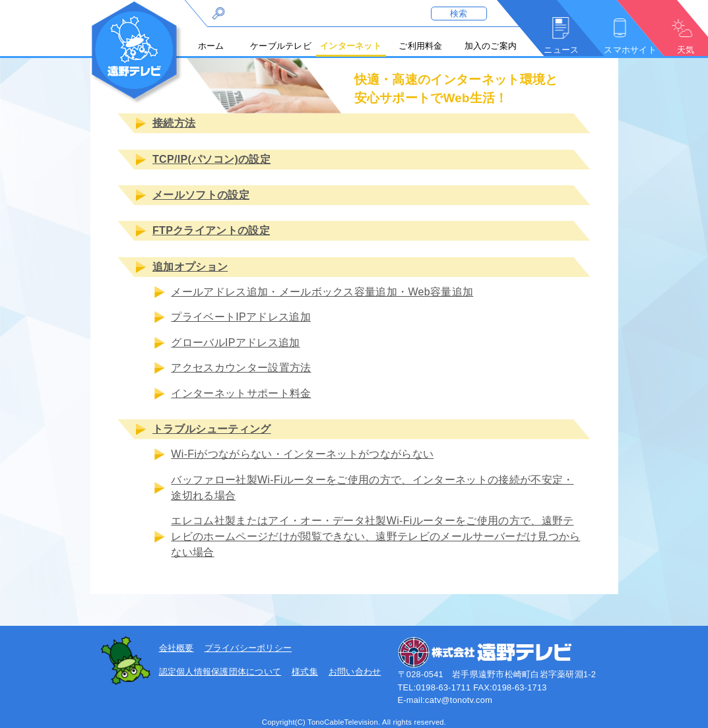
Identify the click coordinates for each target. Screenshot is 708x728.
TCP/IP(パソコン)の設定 (211, 159)
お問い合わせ (355, 672)
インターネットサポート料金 (241, 393)
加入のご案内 (491, 46)
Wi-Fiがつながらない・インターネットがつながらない (302, 455)
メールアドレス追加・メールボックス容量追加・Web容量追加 (322, 292)
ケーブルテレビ (281, 46)
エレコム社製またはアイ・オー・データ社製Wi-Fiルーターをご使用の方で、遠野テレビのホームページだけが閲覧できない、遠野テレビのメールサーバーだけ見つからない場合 (375, 536)
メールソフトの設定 (201, 195)
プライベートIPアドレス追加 (241, 318)
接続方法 (174, 123)
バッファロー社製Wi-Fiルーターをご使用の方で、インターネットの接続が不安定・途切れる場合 (372, 488)
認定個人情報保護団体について (220, 672)
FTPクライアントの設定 (211, 231)
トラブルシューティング (212, 429)
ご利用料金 (420, 46)
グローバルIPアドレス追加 (235, 343)
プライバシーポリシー (248, 648)
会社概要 (177, 648)
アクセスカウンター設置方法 (241, 368)
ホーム (211, 46)
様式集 (305, 672)
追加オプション (190, 267)
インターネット (351, 46)
